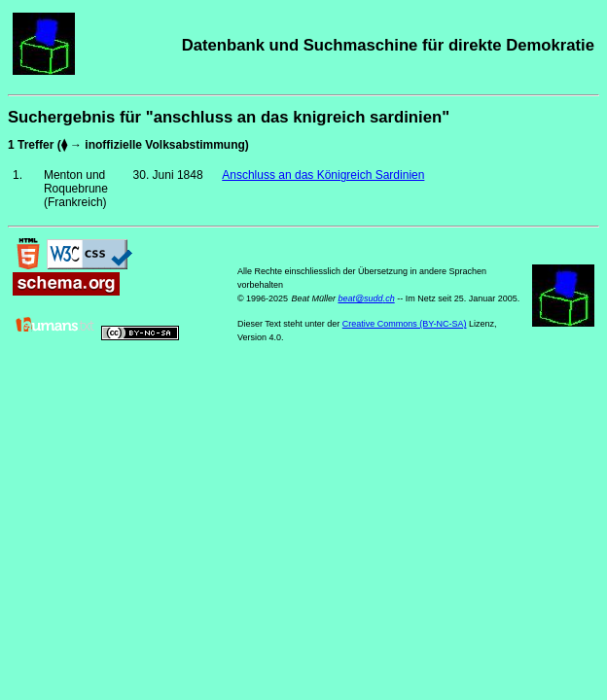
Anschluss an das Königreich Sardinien (323, 175)
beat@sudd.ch (366, 298)
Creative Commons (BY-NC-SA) (405, 324)
